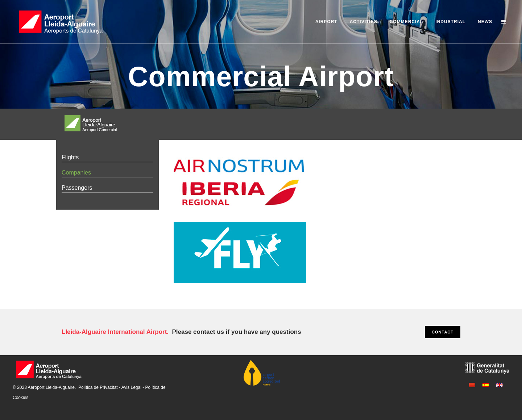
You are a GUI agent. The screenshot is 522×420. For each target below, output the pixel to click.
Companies (76, 173)
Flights (70, 157)
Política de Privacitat (98, 387)
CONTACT (443, 332)
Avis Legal (131, 387)
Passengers (77, 188)
